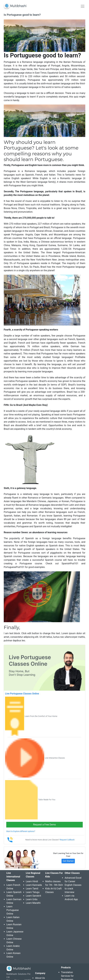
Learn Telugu (33, 892)
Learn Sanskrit (33, 896)
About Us (40, 978)
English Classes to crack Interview (73, 889)
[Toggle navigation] (83, 6)
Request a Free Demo (44, 825)
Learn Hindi (32, 881)
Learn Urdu (32, 899)
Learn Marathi (33, 903)
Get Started (68, 861)
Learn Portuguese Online (13, 910)
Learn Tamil (32, 889)
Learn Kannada (34, 885)
